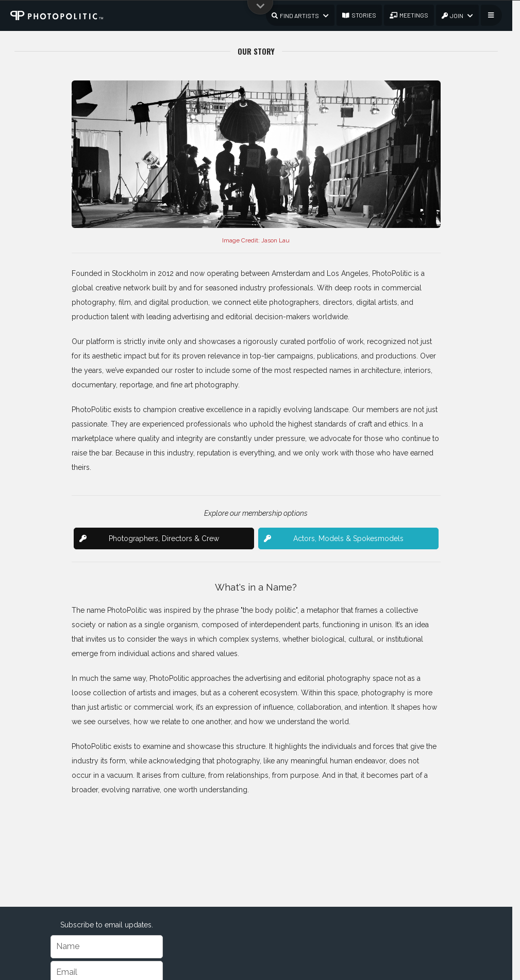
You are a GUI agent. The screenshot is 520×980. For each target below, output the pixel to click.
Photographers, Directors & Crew (149, 538)
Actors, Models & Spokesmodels (334, 538)
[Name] (107, 947)
